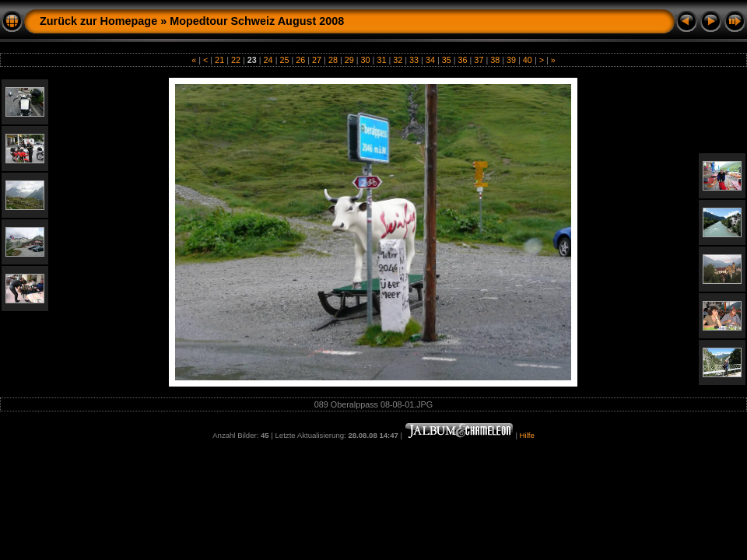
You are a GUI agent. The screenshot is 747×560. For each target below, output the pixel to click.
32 (398, 60)
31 (381, 60)
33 (414, 60)
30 (366, 60)
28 (333, 60)
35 (447, 60)
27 (317, 60)
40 (528, 60)
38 (495, 60)
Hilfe (527, 435)
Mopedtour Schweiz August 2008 (257, 21)
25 (284, 60)
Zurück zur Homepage (98, 21)
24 (268, 60)
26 (300, 60)
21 (219, 60)
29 (349, 60)
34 (430, 60)
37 (479, 60)
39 (511, 60)
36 (463, 60)
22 (236, 60)
